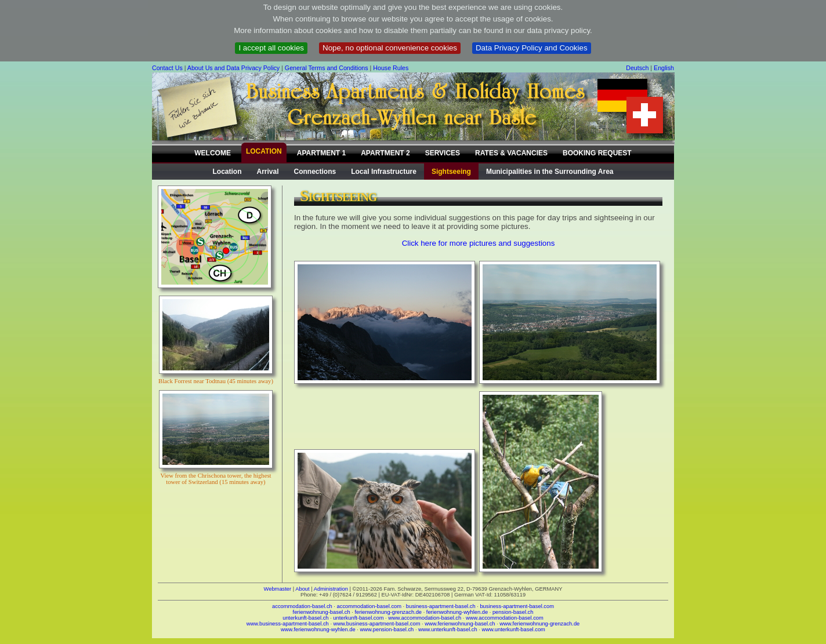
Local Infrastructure (384, 172)
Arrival (268, 172)
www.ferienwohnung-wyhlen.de (318, 630)
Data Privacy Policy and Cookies (532, 48)
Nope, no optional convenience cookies (390, 48)
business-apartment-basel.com (517, 606)
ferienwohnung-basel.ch (322, 612)
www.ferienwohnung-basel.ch (460, 624)
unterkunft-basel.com (358, 618)
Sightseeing (451, 172)
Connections (315, 172)
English (664, 68)
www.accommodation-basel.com (505, 618)
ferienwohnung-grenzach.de (388, 612)
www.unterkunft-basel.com (513, 630)
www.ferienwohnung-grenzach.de (539, 624)
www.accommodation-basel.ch (425, 618)
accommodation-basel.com (369, 606)
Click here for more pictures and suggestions (479, 243)
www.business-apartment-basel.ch (288, 624)
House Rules (391, 68)
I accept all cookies (271, 48)
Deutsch (637, 68)
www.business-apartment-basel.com (377, 624)
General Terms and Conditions (327, 68)
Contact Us (167, 68)
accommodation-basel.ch (302, 606)
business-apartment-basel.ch (441, 606)
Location (227, 172)
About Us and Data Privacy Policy (233, 68)
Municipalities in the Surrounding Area (550, 172)
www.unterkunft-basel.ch (448, 630)
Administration (331, 589)
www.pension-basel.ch (387, 630)
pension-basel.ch (513, 612)
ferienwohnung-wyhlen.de (457, 612)
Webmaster (278, 589)
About (302, 589)
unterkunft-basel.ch (305, 618)
